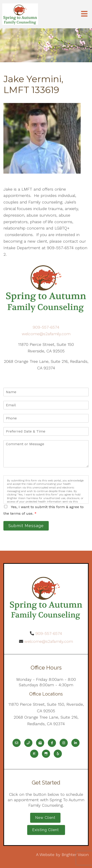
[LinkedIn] (75, 743)
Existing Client (46, 830)
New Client (45, 818)
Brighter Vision (75, 855)
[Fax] (40, 743)
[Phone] (28, 743)
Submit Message (26, 526)
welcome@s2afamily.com (46, 334)
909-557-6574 (46, 327)
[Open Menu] (84, 14)
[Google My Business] (46, 754)
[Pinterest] (34, 754)
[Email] (17, 743)
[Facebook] (52, 743)
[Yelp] (58, 754)
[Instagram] (64, 743)
